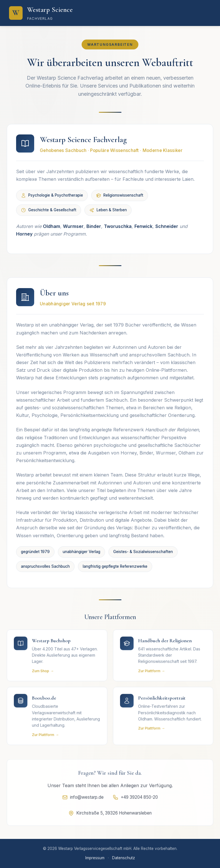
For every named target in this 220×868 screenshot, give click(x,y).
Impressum (95, 858)
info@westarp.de (83, 799)
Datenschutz (124, 858)
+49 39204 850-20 (135, 799)
